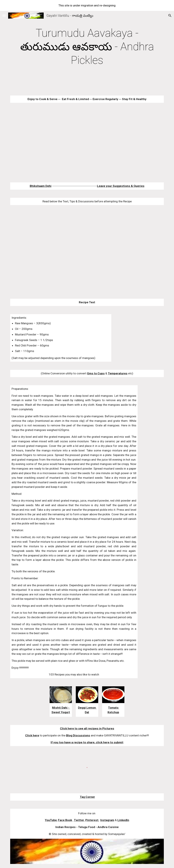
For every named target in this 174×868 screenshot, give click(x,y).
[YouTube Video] (80, 143)
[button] (4, 15)
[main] (87, 47)
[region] (87, 5)
